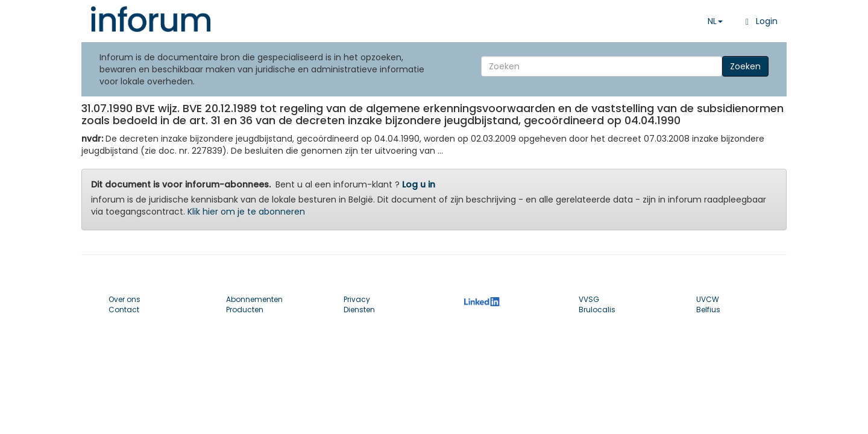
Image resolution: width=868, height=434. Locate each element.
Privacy (357, 299)
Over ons (124, 299)
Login (759, 21)
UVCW (708, 299)
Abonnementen (254, 299)
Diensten (359, 310)
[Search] (602, 66)
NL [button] (715, 21)
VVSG (589, 299)
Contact (124, 310)
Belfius (708, 310)
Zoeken (745, 66)
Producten (245, 310)
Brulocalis (597, 310)
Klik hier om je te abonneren (246, 212)
